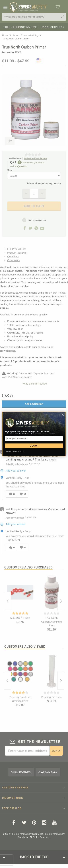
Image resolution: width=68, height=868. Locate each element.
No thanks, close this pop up (15, 451)
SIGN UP (34, 446)
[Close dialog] (63, 415)
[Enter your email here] (34, 439)
